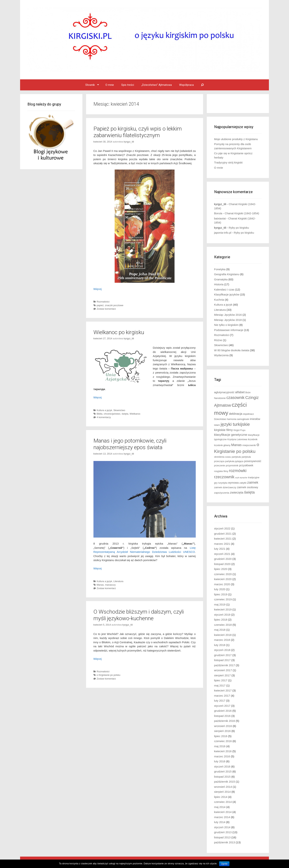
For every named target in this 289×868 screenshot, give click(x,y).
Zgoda (224, 864)
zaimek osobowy (248, 487)
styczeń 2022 (222, 528)
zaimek (253, 482)
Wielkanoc (135, 414)
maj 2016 (220, 746)
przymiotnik (232, 465)
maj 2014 (220, 807)
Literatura (118, 581)
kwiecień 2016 (223, 751)
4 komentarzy (104, 417)
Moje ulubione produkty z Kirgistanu (236, 139)
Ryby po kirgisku (239, 228)
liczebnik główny (222, 445)
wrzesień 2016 (223, 726)
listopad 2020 (222, 564)
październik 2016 (225, 721)
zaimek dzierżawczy (225, 487)
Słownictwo (119, 410)
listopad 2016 (222, 716)
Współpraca (186, 85)
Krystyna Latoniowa (237, 439)
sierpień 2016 (222, 731)
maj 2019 (220, 604)
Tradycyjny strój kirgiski (228, 162)
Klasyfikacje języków (227, 294)
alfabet (240, 392)
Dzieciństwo (220, 419)
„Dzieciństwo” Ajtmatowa (157, 85)
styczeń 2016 (222, 766)
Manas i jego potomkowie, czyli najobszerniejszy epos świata (130, 444)
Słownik (90, 85)
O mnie (110, 85)
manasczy (110, 585)
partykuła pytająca (234, 461)
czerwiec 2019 (223, 599)
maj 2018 (220, 630)
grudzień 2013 (223, 832)
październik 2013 (225, 842)
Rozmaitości (103, 302)
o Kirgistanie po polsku (109, 675)
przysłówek (246, 465)
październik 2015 (225, 782)
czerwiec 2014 (223, 802)
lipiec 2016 (221, 736)
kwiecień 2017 (223, 690)
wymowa (233, 483)
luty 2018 (220, 645)
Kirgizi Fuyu (239, 430)
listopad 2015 (222, 777)
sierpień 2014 (222, 792)
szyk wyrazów (241, 478)
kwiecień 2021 (223, 539)
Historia (219, 284)
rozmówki (238, 471)
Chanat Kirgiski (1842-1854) (242, 213)
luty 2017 (220, 701)
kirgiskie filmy (224, 430)
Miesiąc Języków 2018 (228, 320)
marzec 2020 (222, 584)
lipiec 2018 (221, 620)
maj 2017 (220, 685)
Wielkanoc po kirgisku (119, 332)
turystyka (223, 483)
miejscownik (249, 445)
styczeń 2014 (222, 827)
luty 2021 (220, 549)
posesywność (253, 461)
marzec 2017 (222, 696)
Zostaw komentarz (106, 309)
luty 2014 (220, 822)
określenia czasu (223, 457)
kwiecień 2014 (223, 812)
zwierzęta (237, 493)
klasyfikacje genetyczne (231, 435)
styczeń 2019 (222, 615)
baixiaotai (220, 218)
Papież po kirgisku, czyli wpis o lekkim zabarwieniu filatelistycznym (138, 132)
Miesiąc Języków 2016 (228, 315)
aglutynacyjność (224, 392)
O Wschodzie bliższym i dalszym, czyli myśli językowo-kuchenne (139, 615)
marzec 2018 (222, 640)
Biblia (100, 414)
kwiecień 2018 (223, 635)
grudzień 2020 (223, 559)
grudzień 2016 (223, 711)
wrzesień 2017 (223, 670)
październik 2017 (225, 665)
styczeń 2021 (222, 554)
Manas (100, 585)
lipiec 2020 (221, 569)
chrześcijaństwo (112, 414)
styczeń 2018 (222, 650)
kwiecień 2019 (223, 609)
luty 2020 (220, 589)
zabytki (243, 483)
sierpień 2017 (222, 675)
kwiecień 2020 (223, 579)
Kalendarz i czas (224, 289)
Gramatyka (221, 279)
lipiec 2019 (221, 594)
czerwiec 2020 (223, 574)
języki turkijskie (235, 424)
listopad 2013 (222, 837)
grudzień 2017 (223, 655)
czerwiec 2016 (223, 741)
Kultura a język (105, 410)
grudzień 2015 (223, 771)
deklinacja (236, 414)
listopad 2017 (222, 660)
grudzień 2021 (223, 534)
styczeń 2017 (222, 706)
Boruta (218, 213)
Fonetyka (220, 269)
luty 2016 (220, 761)
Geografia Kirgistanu (227, 274)
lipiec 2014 (221, 797)
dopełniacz (249, 414)
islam (217, 425)
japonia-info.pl (223, 233)
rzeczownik (224, 477)
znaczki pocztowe (114, 305)
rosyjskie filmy (221, 471)
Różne (218, 340)
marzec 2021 (222, 544)
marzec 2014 (222, 817)
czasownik (235, 398)
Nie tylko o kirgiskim (226, 325)
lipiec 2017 (221, 680)
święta (125, 414)
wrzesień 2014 (223, 787)
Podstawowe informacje (229, 330)
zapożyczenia (222, 493)
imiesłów (255, 419)
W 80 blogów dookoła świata (232, 350)
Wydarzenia (221, 355)
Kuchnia (219, 300)
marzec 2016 (222, 756)
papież (100, 305)
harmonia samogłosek (238, 419)
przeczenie (220, 466)
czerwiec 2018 (223, 625)
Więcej (98, 289)
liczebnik (253, 439)
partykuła (236, 457)
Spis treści (128, 85)
